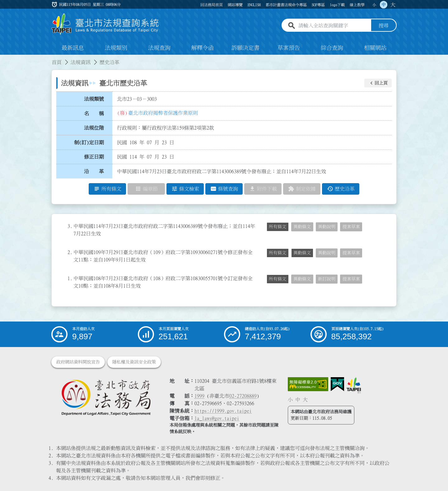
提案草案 (351, 227)
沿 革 (94, 171)
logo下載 (337, 5)
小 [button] (374, 5)
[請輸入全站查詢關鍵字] (334, 26)
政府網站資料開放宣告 (78, 362)
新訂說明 (327, 279)
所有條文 (278, 227)
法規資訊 (81, 62)
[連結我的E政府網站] (337, 384)
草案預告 (289, 48)
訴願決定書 (245, 48)
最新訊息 (73, 48)
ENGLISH (254, 5)
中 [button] (384, 5)
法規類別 (116, 48)
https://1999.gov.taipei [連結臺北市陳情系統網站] (223, 411)
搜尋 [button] (384, 26)
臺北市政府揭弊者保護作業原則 (163, 113)
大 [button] (393, 5)
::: (4, 58)
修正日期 (94, 157)
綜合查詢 (332, 48)
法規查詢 (159, 48)
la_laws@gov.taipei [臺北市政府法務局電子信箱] (217, 418)
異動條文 (302, 227)
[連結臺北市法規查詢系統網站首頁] (105, 24)
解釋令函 (203, 48)
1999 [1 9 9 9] (199, 396)
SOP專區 (318, 5)
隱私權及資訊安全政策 (134, 362)
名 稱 (94, 113)
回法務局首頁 (212, 5)
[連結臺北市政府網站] (354, 385)
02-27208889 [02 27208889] (243, 396)
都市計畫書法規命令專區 (286, 5)
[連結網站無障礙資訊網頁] (308, 384)
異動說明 (327, 227)
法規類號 (94, 99)
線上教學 (357, 5)
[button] (378, 83)
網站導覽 (235, 5)
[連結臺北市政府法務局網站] (106, 397)
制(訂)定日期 (89, 142)
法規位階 (94, 128)
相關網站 (375, 48)
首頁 (57, 62)
